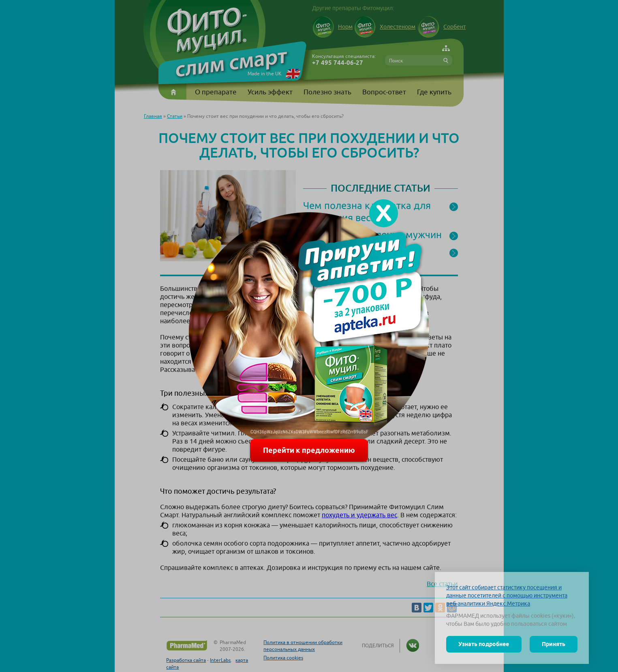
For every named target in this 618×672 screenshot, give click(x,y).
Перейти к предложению (309, 450)
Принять (554, 644)
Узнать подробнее (484, 644)
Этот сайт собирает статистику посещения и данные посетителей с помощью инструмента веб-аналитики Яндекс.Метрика (507, 595)
